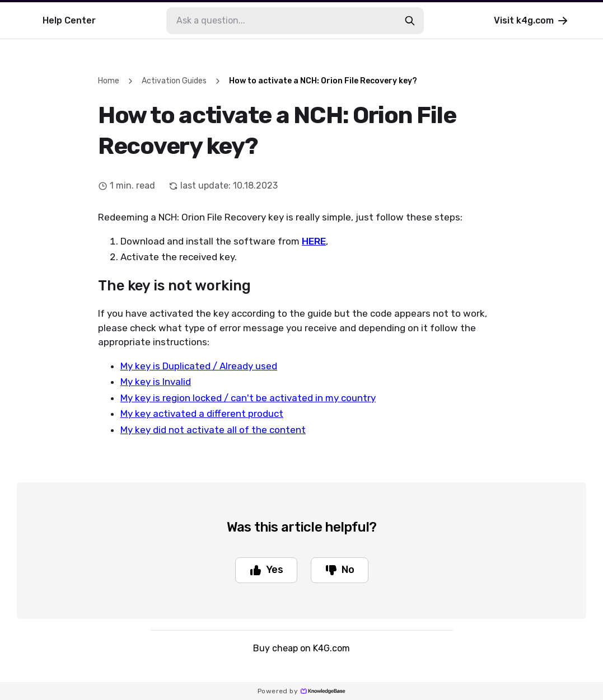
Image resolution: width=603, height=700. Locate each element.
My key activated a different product (202, 414)
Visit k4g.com (532, 21)
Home (109, 81)
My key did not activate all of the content (213, 430)
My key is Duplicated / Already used (199, 366)
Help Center (69, 20)
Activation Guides (174, 81)
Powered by (301, 691)
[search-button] (410, 21)
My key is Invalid (156, 382)
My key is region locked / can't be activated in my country (248, 398)
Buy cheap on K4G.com (301, 648)
